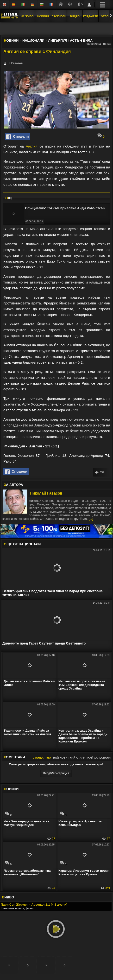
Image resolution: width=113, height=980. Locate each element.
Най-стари (77, 758)
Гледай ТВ (91, 16)
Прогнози (59, 16)
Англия (32, 146)
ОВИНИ (11, 789)
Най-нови (60, 758)
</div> (56, 29)
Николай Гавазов (46, 493)
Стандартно (42, 758)
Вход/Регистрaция (56, 773)
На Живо (27, 16)
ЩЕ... (11, 198)
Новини (43, 16)
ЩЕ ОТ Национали (22, 544)
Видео (75, 16)
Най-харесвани (99, 758)
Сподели (18, 137)
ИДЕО (8, 897)
